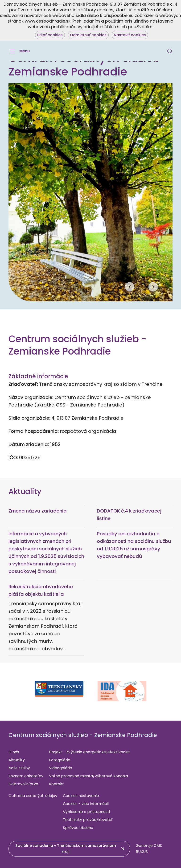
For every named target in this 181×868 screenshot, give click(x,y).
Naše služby (19, 768)
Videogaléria (61, 768)
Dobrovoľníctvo (23, 784)
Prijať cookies (50, 35)
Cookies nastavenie (81, 796)
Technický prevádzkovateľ (88, 820)
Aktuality (17, 760)
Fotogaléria (60, 760)
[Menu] (19, 51)
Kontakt (56, 784)
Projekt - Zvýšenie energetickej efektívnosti (89, 752)
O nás (14, 752)
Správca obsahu (78, 828)
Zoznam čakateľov (26, 776)
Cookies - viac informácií (86, 804)
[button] (170, 51)
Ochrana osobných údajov (33, 796)
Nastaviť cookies (130, 35)
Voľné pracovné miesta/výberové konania (88, 776)
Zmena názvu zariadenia (38, 511)
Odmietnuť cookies (88, 35)
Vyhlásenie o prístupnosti (86, 812)
